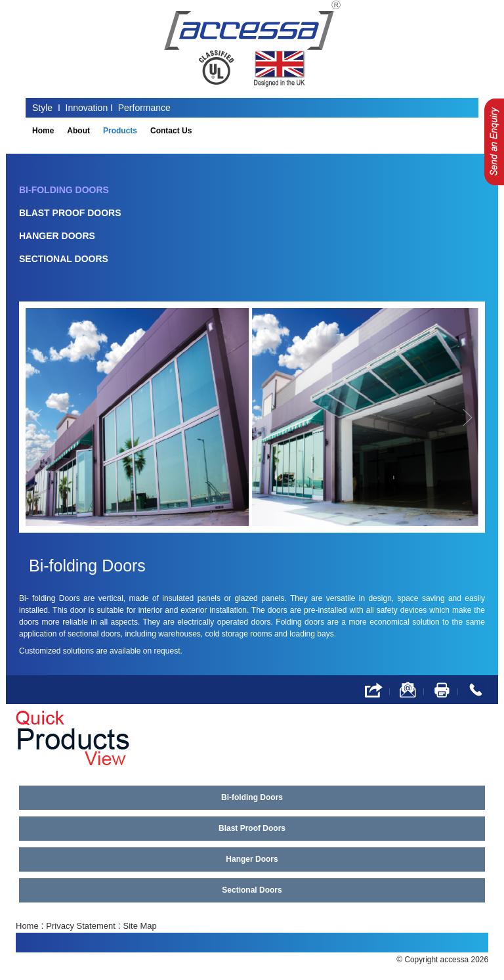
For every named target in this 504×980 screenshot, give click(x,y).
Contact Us (171, 131)
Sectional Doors (64, 259)
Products (120, 131)
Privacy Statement (81, 926)
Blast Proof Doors (70, 213)
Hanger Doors (57, 236)
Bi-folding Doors (64, 190)
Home (43, 131)
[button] (45, 417)
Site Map (140, 926)
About (78, 131)
